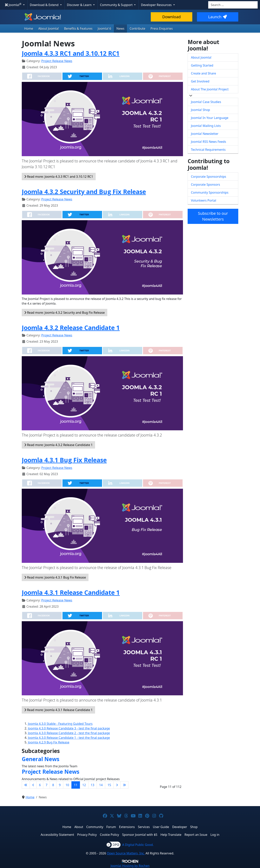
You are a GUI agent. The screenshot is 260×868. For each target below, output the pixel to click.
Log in (215, 835)
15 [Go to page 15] (109, 785)
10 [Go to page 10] (67, 785)
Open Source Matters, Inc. (126, 853)
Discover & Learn (80, 5)
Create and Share (203, 73)
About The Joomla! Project (210, 89)
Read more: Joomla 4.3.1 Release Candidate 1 (58, 710)
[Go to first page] (26, 785)
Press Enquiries (162, 29)
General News (41, 759)
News (120, 29)
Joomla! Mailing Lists (206, 126)
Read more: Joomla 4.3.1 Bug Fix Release (55, 577)
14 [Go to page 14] (101, 785)
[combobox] (233, 5)
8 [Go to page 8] (53, 785)
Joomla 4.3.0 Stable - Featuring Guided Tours (60, 724)
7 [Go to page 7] (46, 785)
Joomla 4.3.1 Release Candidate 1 (71, 592)
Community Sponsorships (210, 192)
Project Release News (57, 61)
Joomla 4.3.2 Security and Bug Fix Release (84, 192)
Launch (218, 17)
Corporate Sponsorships (208, 177)
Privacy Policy (87, 835)
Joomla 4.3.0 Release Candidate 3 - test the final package (69, 728)
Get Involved (200, 81)
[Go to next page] (117, 785)
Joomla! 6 (104, 29)
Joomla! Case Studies (206, 102)
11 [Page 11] (76, 785)
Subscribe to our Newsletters (213, 216)
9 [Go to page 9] (60, 785)
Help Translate (171, 835)
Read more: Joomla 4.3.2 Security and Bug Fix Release (65, 313)
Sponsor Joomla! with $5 (140, 835)
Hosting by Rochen (130, 866)
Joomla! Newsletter (205, 134)
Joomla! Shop (200, 110)
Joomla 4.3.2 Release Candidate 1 (71, 328)
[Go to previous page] (33, 785)
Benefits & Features (78, 29)
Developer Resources (157, 5)
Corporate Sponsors (205, 185)
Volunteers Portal (204, 200)
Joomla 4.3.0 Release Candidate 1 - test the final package (69, 738)
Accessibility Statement (57, 835)
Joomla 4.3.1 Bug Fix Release (64, 460)
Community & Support (117, 5)
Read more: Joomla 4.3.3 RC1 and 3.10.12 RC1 (59, 177)
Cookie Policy (110, 835)
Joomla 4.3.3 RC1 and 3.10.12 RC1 (71, 53)
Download (171, 17)
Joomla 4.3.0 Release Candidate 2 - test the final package (69, 733)
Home (29, 29)
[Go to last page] (124, 785)
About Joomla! (49, 29)
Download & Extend (45, 5)
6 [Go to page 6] (40, 785)
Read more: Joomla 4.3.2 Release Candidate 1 (58, 445)
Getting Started (202, 65)
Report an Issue (196, 835)
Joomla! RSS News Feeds (208, 142)
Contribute (137, 29)
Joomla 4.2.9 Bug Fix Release (49, 742)
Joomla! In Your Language (210, 118)
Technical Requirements (208, 150)
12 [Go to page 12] (84, 785)
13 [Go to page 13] (93, 785)
